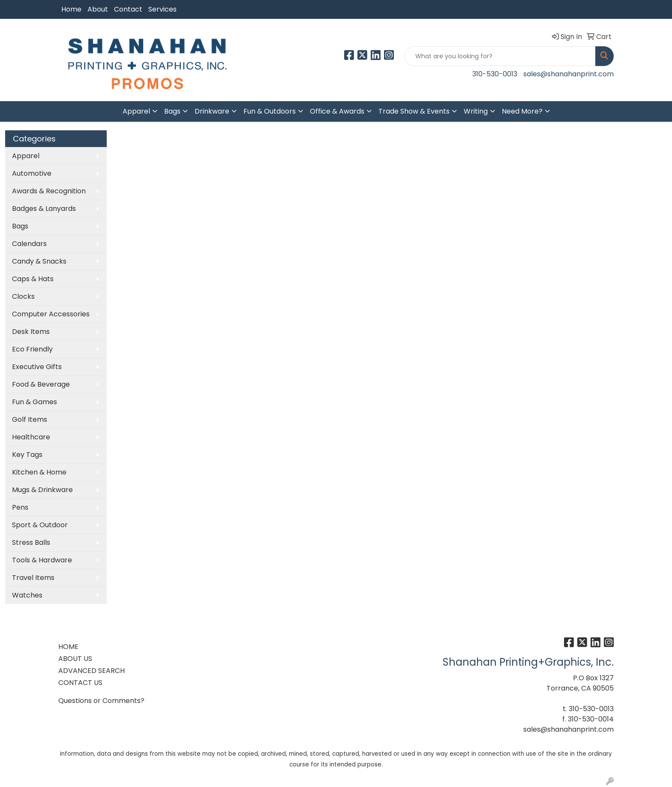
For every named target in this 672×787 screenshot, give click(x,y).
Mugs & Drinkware (42, 490)
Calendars (29, 244)
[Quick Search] (500, 56)
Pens (20, 507)
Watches (27, 595)
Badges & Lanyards (44, 209)
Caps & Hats (33, 279)
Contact (128, 9)
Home (71, 9)
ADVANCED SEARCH (91, 671)
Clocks (23, 296)
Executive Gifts (37, 367)
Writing (476, 111)
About (98, 9)
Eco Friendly (32, 349)
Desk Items (31, 332)
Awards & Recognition (49, 191)
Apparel (136, 111)
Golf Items (30, 419)
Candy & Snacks (39, 261)
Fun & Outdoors (270, 111)
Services (162, 9)
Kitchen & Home (39, 472)
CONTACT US (80, 683)
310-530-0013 (495, 74)
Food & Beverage (41, 384)
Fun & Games (34, 402)
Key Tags (27, 455)
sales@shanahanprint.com (568, 74)
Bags (172, 111)
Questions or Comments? (101, 701)
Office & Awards (337, 111)
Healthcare (31, 437)
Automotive (32, 173)
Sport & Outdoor (40, 525)
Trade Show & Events (414, 111)
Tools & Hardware (42, 560)
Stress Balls (31, 542)
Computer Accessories (51, 314)
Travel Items (33, 578)
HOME (68, 647)
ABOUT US (75, 659)
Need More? (522, 111)
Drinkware (212, 111)
